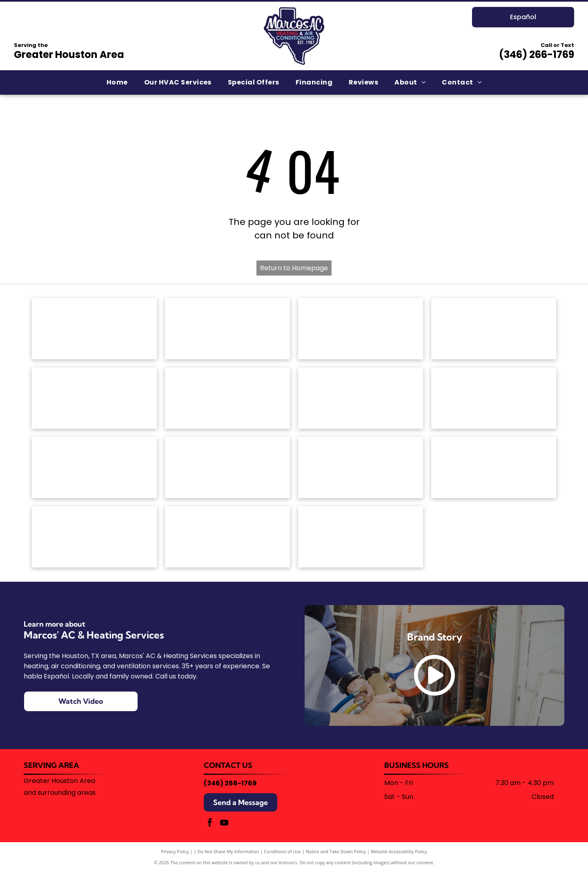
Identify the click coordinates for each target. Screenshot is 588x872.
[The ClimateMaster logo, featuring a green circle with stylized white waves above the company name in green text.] (94, 398)
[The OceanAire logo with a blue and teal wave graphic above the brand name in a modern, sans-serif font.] (94, 467)
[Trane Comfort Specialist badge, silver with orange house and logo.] (94, 537)
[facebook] (210, 824)
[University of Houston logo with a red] (227, 537)
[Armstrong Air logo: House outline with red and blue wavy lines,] (361, 329)
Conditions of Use (282, 851)
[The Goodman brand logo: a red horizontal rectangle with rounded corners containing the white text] (361, 398)
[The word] (361, 467)
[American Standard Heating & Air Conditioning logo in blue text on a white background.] (227, 329)
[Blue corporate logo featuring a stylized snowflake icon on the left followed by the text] (361, 537)
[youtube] (224, 824)
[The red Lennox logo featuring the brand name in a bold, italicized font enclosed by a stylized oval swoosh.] (494, 398)
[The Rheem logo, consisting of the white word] (227, 467)
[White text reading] (494, 329)
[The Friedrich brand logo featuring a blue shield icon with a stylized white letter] (227, 398)
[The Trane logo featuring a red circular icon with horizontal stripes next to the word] (494, 467)
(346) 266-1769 (537, 54)
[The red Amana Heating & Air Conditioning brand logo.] (94, 329)
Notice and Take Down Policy (336, 851)
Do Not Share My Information (228, 851)
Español (523, 17)
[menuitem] (117, 82)
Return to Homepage (294, 268)
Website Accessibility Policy (399, 851)
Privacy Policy (175, 851)
